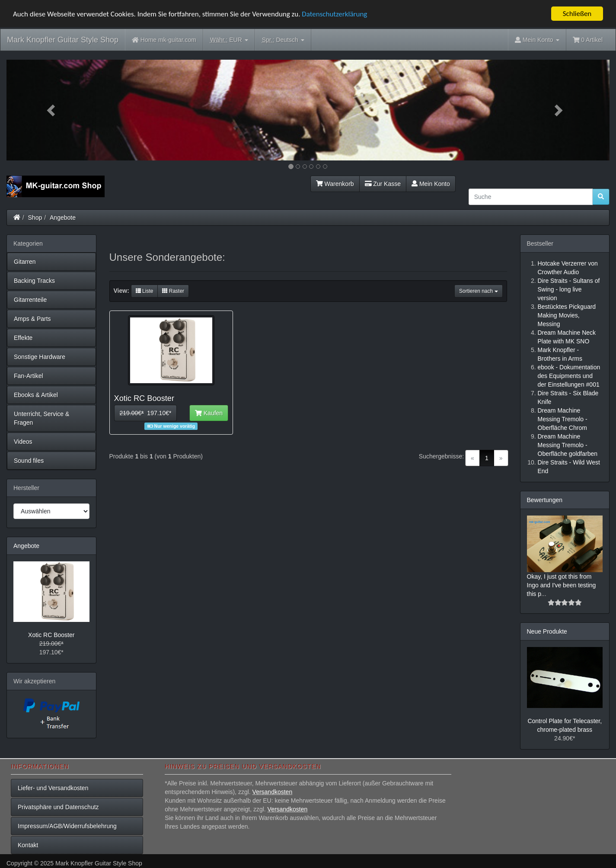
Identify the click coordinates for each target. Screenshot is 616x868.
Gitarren (25, 261)
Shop (35, 217)
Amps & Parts (32, 318)
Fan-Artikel (29, 375)
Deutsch (283, 40)
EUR (229, 40)
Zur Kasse (383, 183)
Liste (145, 291)
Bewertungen (545, 500)
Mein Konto (431, 183)
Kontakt (28, 845)
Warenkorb (335, 183)
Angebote (63, 217)
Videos (23, 441)
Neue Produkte (547, 631)
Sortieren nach (478, 291)
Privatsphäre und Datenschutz (58, 807)
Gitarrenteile (30, 299)
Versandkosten (273, 792)
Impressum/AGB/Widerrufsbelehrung (67, 826)
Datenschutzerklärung (334, 14)
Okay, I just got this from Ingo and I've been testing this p (562, 585)
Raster (173, 291)
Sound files (29, 460)
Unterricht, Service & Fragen (41, 418)
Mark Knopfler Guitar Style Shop (63, 40)
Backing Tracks (34, 280)
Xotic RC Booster (51, 635)
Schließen (577, 14)
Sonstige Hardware (40, 356)
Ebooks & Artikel (36, 394)
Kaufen (209, 413)
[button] (52, 110)
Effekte (23, 337)
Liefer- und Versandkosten (53, 788)
